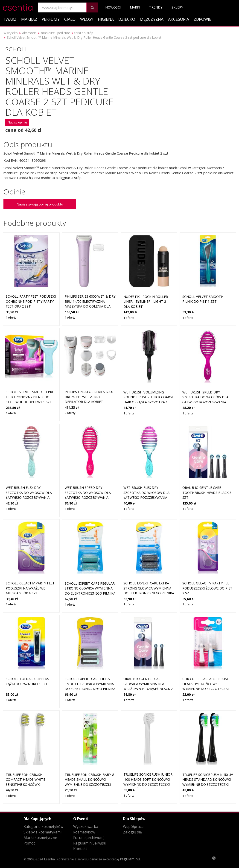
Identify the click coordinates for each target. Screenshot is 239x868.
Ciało (70, 19)
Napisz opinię (17, 122)
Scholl (16, 49)
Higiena (106, 19)
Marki (135, 7)
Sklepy (177, 7)
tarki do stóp (84, 33)
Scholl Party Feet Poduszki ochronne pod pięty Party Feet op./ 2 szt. (31, 301)
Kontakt (80, 849)
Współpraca (133, 827)
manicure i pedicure (55, 33)
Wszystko (11, 33)
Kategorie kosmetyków (43, 827)
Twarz (10, 19)
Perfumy (51, 19)
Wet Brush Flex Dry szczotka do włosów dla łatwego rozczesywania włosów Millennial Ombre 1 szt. (31, 497)
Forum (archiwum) (89, 838)
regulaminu (130, 859)
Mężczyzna (152, 19)
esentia (18, 7)
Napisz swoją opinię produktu (40, 204)
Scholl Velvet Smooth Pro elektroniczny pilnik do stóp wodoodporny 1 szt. (30, 397)
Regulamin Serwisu (90, 843)
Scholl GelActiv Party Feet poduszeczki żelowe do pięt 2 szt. (207, 588)
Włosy (87, 19)
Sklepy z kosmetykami (42, 832)
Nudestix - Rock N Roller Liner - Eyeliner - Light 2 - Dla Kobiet (146, 302)
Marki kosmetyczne (40, 838)
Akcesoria (179, 19)
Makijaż (29, 19)
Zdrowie (203, 19)
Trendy (156, 7)
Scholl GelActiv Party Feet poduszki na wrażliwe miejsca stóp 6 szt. (30, 588)
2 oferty (70, 413)
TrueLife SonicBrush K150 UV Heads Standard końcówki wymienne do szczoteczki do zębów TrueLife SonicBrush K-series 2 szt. (208, 784)
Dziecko (127, 19)
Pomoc (29, 843)
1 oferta (11, 317)
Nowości (113, 7)
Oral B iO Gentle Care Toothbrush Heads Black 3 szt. (207, 493)
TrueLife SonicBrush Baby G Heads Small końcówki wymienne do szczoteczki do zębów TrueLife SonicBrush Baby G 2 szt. (89, 784)
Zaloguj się (132, 832)
